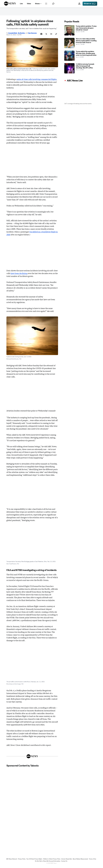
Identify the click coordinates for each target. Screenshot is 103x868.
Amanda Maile (13, 34)
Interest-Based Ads (66, 861)
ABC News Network (12, 861)
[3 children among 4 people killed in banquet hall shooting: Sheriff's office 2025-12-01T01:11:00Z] (80, 69)
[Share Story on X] (46, 35)
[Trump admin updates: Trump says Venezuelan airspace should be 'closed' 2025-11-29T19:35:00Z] (80, 31)
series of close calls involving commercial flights (37, 81)
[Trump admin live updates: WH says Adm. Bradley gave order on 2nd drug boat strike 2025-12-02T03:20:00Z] (80, 57)
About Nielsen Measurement (80, 861)
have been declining (19, 275)
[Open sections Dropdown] (46, 4)
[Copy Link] (56, 35)
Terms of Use (93, 861)
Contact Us (64, 863)
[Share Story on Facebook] (40, 35)
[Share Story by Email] (51, 35)
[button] (53, 4)
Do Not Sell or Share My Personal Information (48, 863)
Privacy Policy (22, 861)
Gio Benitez (21, 34)
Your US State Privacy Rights (34, 861)
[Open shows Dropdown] (38, 4)
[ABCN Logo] (10, 4)
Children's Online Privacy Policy (52, 861)
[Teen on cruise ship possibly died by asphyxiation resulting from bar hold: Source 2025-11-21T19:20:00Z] (80, 44)
